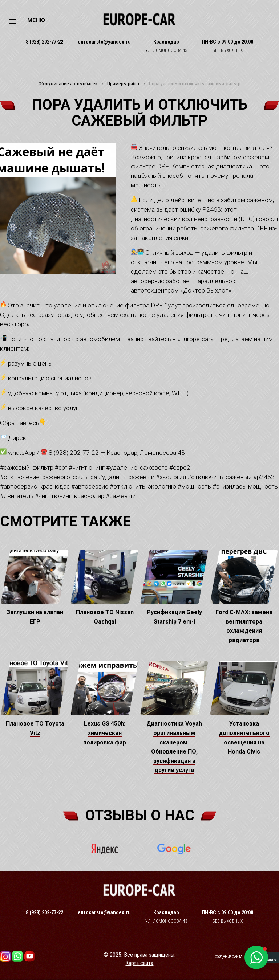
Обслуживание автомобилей (68, 84)
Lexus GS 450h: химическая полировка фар (105, 733)
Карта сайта (139, 963)
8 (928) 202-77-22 (45, 42)
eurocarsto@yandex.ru (104, 42)
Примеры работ (123, 84)
